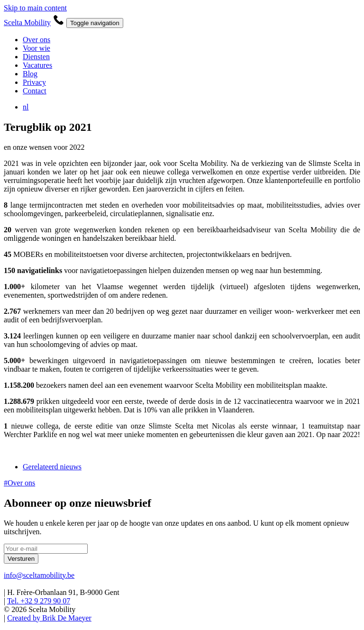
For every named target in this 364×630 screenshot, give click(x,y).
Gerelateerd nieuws (52, 467)
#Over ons (19, 483)
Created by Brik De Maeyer (49, 618)
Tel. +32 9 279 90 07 (39, 601)
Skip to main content (35, 8)
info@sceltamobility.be (39, 575)
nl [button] (28, 107)
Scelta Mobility (27, 23)
